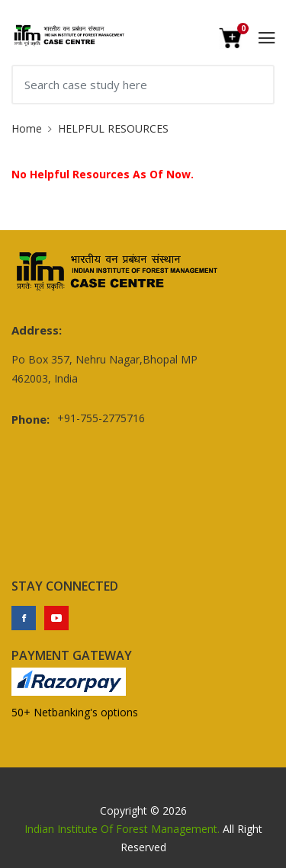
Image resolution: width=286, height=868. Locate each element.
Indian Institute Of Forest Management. (122, 829)
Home (27, 128)
